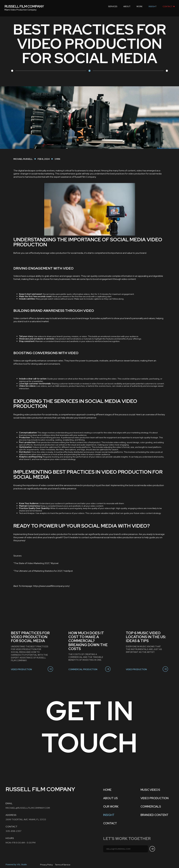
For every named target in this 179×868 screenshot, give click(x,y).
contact (168, 6)
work (139, 6)
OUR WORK (111, 807)
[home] (24, 6)
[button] (113, 6)
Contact (110, 823)
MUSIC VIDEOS (150, 790)
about (127, 6)
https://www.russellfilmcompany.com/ (51, 586)
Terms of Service (63, 865)
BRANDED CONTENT (154, 815)
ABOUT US (110, 798)
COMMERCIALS (151, 807)
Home (107, 790)
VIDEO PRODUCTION (155, 798)
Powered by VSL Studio (16, 865)
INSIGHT (153, 6)
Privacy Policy (46, 865)
